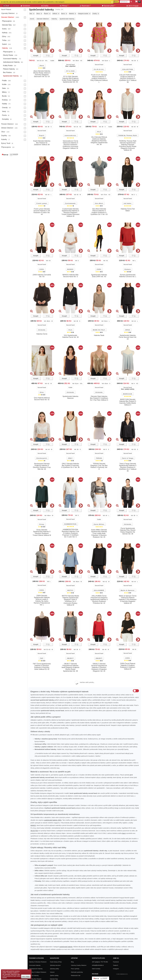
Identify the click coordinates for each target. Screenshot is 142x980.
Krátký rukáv (8, 66)
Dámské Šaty (7, 25)
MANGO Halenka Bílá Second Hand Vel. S (70, 276)
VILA (99, 132)
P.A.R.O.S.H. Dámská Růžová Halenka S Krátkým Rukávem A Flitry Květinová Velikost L (99, 79)
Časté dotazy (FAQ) (56, 962)
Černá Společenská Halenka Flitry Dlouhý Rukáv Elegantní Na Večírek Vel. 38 (128, 531)
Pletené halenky (9, 69)
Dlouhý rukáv (8, 55)
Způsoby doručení (55, 965)
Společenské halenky (11, 76)
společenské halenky (66, 947)
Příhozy (64, 6)
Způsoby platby (54, 969)
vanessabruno (70, 135)
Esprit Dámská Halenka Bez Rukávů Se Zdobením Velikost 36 (42, 143)
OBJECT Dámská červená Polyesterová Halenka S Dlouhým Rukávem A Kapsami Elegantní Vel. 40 (99, 667)
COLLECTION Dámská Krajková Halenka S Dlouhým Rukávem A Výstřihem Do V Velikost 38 (128, 79)
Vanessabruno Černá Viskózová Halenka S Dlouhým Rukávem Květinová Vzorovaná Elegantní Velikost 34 (70, 145)
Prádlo (4, 81)
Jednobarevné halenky (11, 62)
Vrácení (52, 972)
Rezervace (85, 6)
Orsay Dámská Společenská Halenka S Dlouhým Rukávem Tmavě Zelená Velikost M (42, 532)
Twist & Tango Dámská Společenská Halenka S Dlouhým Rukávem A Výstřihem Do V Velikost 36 (128, 467)
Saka (4, 88)
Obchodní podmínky (77, 972)
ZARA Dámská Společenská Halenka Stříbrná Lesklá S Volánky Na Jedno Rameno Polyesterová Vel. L (42, 600)
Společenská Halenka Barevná (70, 397)
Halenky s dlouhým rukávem (38, 962)
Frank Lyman (42, 203)
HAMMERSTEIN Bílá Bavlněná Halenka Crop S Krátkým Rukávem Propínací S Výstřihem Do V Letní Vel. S (70, 533)
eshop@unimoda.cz (98, 965)
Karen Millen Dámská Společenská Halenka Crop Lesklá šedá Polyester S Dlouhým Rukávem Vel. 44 (99, 533)
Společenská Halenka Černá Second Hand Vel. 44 (128, 337)
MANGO (70, 269)
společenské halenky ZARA (53, 820)
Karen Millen (99, 524)
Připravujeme (7, 21)
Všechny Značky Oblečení (79, 965)
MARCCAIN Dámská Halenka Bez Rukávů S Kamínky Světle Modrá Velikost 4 (128, 402)
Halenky (5, 48)
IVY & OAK (70, 71)
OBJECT (70, 658)
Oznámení (25, 6)
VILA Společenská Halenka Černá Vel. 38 (70, 336)
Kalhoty (5, 33)
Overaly (5, 108)
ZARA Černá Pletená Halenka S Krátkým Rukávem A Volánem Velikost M (128, 666)
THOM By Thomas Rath (128, 135)
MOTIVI (70, 590)
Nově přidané (6, 9)
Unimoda (42, 330)
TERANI (99, 458)
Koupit (36, 55)
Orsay (42, 524)
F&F (42, 658)
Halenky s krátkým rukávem (38, 972)
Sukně (4, 44)
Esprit (42, 135)
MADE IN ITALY (99, 330)
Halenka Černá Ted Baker (128, 210)
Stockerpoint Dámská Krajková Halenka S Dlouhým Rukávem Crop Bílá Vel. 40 (42, 466)
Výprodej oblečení (8, 13)
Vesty (4, 111)
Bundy (4, 96)
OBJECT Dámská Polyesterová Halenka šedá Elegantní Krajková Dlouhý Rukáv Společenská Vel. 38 (70, 667)
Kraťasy (5, 100)
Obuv (3, 132)
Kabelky (4, 139)
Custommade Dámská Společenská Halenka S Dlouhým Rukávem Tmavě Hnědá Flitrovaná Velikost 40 (70, 213)
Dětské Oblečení (7, 128)
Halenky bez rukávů (35, 979)
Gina (42, 392)
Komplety (5, 119)
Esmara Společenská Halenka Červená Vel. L (128, 276)
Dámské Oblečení (8, 17)
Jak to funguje (133, 6)
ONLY (70, 458)
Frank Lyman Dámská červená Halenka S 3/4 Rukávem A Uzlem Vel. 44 (42, 212)
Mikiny (4, 92)
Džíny (4, 36)
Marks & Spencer (128, 590)
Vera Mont (99, 203)
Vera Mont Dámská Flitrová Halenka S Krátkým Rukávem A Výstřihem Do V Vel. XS (99, 212)
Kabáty (5, 104)
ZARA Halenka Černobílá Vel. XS (42, 276)
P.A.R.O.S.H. (99, 69)
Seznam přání (109, 6)
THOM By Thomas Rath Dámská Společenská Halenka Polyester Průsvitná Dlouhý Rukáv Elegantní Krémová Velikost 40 (128, 146)
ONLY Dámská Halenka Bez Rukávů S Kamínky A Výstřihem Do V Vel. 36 (70, 465)
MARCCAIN (128, 394)
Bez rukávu (7, 72)
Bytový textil (6, 143)
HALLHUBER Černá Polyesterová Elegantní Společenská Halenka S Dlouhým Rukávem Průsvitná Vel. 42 (99, 599)
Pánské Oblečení (7, 124)
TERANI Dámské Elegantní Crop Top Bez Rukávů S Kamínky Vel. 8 (99, 466)
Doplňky (4, 136)
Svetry (4, 29)
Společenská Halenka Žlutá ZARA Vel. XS (99, 276)
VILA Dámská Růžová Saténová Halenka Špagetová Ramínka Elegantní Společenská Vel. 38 (99, 141)
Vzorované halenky (10, 59)
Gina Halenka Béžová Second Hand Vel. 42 (42, 399)
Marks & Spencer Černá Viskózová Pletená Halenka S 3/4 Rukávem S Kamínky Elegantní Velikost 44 (128, 599)
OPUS (128, 330)
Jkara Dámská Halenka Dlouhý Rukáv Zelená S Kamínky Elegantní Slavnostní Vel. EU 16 (42, 74)
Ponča (4, 115)
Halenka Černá (42, 334)
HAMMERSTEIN (70, 524)
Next (124, 833)
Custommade (70, 203)
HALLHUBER (99, 590)
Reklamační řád (76, 975)
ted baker (128, 203)
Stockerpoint (42, 458)
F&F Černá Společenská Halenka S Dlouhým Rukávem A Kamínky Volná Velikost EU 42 (42, 666)
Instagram (116, 969)
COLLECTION (128, 69)
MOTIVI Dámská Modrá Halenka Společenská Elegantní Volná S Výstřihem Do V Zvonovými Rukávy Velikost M (70, 600)
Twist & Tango (128, 458)
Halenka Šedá (99, 335)
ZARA (42, 269)
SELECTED (34, 831)
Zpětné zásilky (54, 975)
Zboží (6, 6)
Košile (4, 84)
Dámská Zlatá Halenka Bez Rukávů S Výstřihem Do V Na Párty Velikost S (99, 398)
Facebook (116, 962)
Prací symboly (75, 969)
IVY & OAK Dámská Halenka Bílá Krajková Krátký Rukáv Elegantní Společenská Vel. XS (70, 79)
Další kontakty (96, 969)
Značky (45, 6)
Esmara (128, 269)
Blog (72, 962)
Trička (4, 40)
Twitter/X (116, 965)
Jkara (42, 66)
